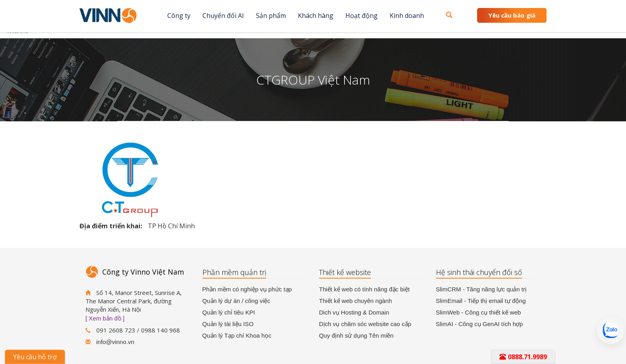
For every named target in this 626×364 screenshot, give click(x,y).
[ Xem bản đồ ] (105, 318)
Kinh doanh (407, 16)
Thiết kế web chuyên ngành (356, 301)
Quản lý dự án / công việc (236, 301)
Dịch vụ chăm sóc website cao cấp (365, 324)
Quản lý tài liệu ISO (228, 324)
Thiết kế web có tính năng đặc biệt (364, 289)
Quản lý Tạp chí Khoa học (237, 335)
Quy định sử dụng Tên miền (356, 335)
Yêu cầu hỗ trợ (35, 357)
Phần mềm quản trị (234, 272)
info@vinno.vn (115, 342)
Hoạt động (362, 16)
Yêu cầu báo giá (512, 15)
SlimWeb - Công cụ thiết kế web (478, 312)
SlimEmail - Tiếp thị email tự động (481, 301)
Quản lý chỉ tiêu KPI (229, 312)
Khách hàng (316, 16)
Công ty (179, 16)
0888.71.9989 (523, 357)
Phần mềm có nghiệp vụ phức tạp (247, 289)
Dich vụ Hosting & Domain (354, 312)
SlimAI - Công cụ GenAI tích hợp (479, 324)
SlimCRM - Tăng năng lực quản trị (481, 289)
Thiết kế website (345, 272)
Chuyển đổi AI (223, 16)
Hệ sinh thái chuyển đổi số (479, 272)
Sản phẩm (271, 16)
